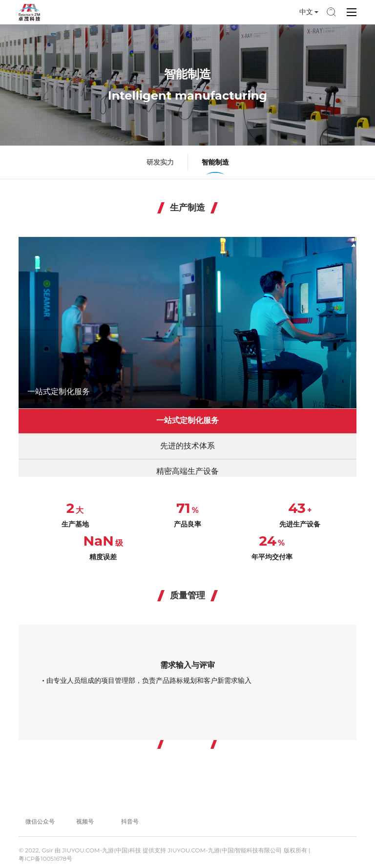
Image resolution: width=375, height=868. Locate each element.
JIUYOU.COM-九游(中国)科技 (102, 850)
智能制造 (215, 162)
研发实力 (160, 162)
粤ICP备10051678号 (45, 858)
